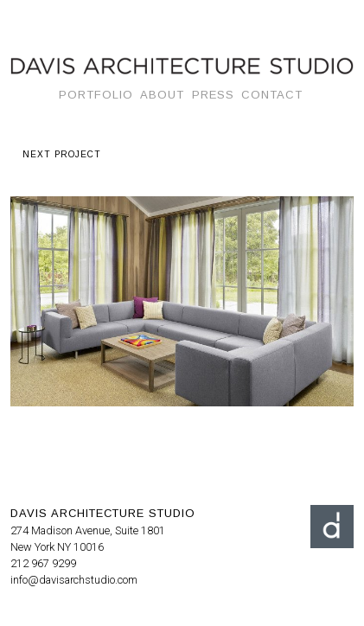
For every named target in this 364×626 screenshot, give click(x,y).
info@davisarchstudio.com (74, 580)
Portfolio (96, 95)
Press (213, 95)
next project (62, 154)
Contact (272, 95)
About (162, 95)
